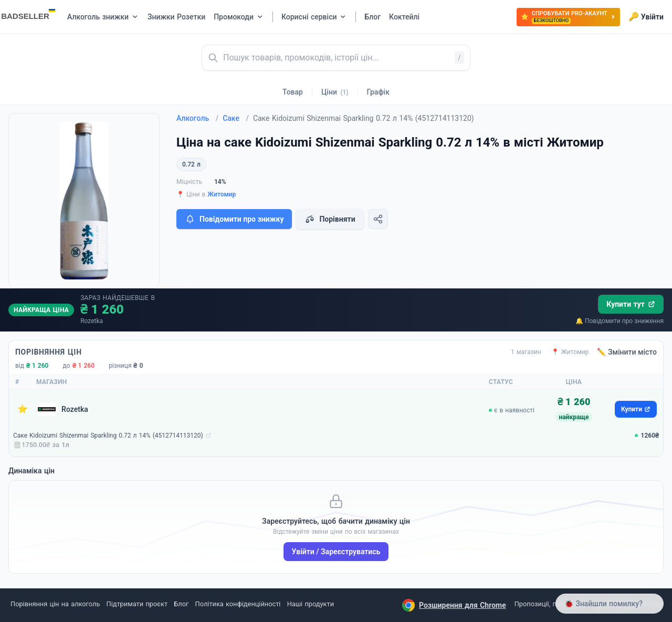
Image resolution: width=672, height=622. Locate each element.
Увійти (646, 17)
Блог (181, 604)
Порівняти (330, 219)
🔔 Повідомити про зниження (619, 321)
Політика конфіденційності (238, 604)
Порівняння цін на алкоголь (55, 604)
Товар (293, 92)
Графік (378, 92)
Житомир (222, 194)
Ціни (335, 92)
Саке (236, 118)
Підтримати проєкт (137, 604)
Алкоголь (197, 118)
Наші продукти (311, 604)
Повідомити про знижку (234, 219)
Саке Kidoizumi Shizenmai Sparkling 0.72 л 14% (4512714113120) (108, 436)
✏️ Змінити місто (627, 352)
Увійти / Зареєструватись (336, 552)
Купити (636, 409)
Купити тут (631, 304)
